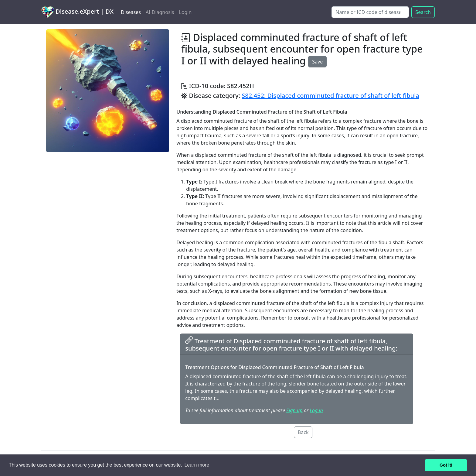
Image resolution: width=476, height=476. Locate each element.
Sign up (294, 410)
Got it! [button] (446, 465)
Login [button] (185, 12)
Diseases (131, 12)
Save (317, 62)
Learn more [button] (197, 465)
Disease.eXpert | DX (77, 12)
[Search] (370, 12)
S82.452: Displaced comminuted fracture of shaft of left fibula (330, 96)
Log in (316, 410)
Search (423, 12)
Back (303, 432)
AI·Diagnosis (160, 12)
